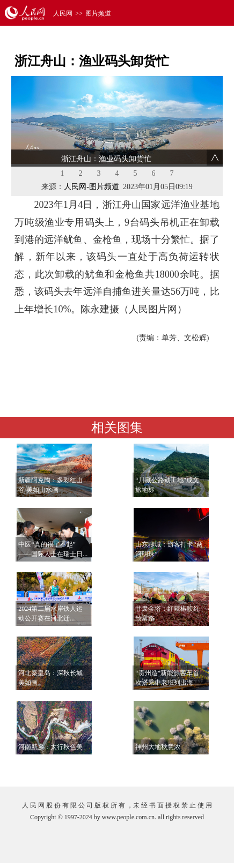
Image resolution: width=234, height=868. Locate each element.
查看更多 (192, 768)
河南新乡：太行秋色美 (50, 747)
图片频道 (98, 13)
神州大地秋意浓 (158, 747)
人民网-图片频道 (92, 187)
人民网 (63, 13)
